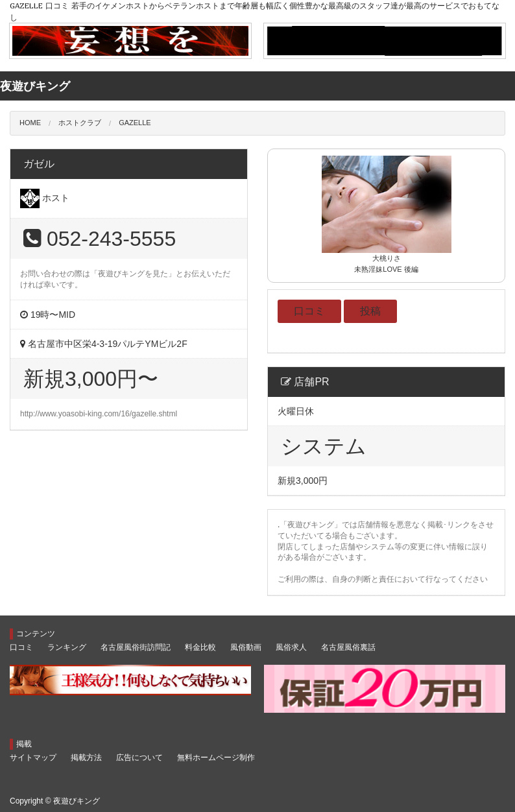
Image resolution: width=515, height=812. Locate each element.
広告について (139, 758)
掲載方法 (86, 758)
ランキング (67, 647)
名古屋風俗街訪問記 (136, 647)
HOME (30, 123)
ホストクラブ (80, 123)
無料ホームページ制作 (216, 758)
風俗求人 (291, 647)
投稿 (370, 311)
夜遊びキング (77, 801)
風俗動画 (246, 647)
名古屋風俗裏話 (348, 647)
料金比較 (200, 647)
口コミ (309, 311)
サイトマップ (33, 758)
